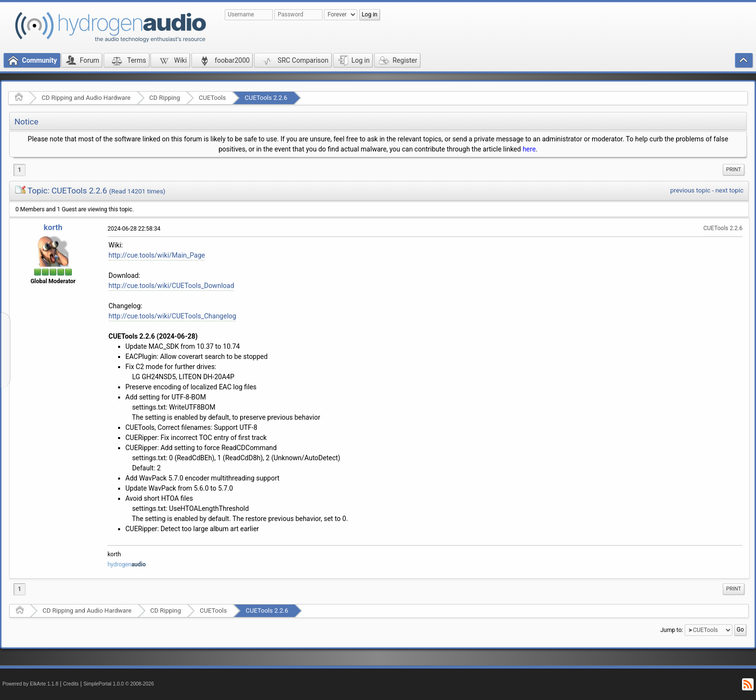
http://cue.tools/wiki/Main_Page (157, 255)
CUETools (212, 98)
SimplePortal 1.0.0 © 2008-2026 (119, 684)
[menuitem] (734, 170)
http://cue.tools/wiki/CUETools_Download (171, 286)
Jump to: (672, 630)
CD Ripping (165, 98)
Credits (71, 684)
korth (53, 227)
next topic (729, 190)
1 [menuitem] (20, 170)
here (529, 149)
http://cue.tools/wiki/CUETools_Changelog (172, 316)
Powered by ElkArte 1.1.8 (30, 684)
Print (734, 170)
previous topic (690, 190)
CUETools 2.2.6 (266, 98)
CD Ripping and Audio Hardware (86, 98)
